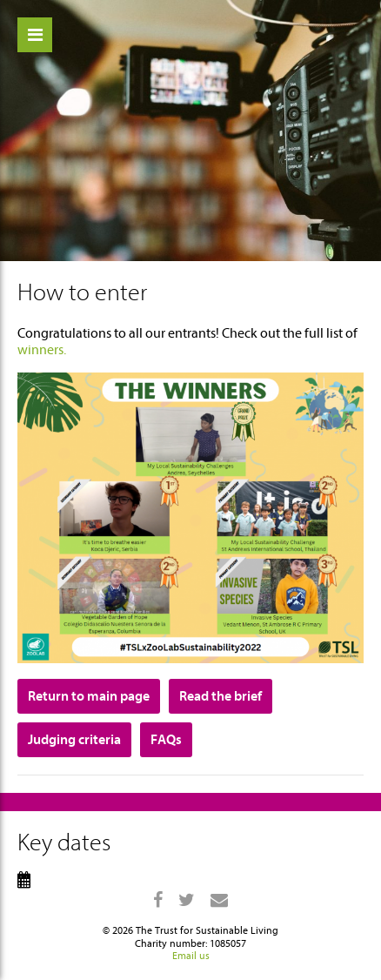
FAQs (166, 740)
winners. (42, 350)
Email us (191, 956)
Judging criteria (74, 740)
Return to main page (89, 696)
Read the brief (221, 696)
